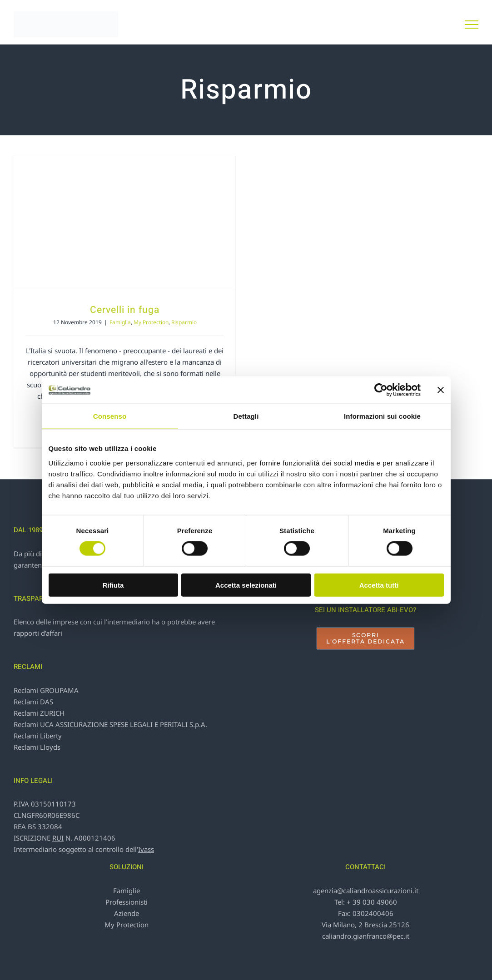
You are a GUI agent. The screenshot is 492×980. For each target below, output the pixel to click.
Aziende (127, 913)
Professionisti (127, 902)
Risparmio (184, 322)
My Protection (151, 322)
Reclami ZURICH (39, 713)
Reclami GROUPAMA (46, 690)
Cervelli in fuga (125, 310)
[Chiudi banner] (441, 390)
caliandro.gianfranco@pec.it (366, 936)
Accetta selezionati (246, 585)
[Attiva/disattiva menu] (472, 25)
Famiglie (127, 891)
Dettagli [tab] (246, 416)
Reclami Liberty (38, 736)
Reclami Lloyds (37, 747)
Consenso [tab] (110, 416)
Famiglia (120, 322)
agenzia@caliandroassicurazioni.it (366, 891)
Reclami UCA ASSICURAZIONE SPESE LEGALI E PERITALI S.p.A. (110, 724)
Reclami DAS (33, 702)
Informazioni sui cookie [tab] (382, 416)
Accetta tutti (379, 585)
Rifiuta (113, 585)
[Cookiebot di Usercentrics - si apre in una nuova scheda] (381, 390)
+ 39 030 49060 (372, 902)
